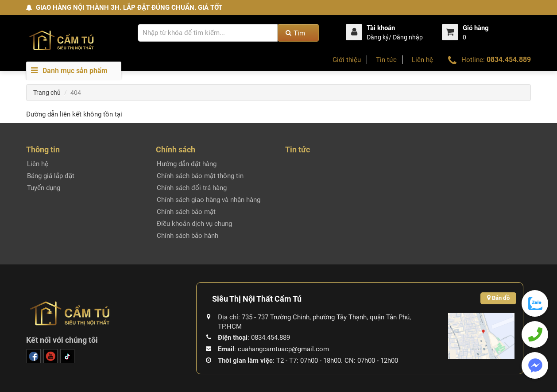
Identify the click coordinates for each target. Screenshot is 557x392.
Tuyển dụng (44, 188)
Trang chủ (47, 93)
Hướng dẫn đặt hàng (187, 164)
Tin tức (386, 60)
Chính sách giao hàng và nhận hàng (209, 200)
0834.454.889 (509, 60)
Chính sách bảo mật (186, 212)
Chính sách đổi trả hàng (192, 188)
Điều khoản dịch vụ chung (194, 224)
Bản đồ (498, 298)
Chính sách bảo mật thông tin (200, 176)
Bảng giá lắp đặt (51, 176)
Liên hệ (422, 60)
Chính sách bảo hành (188, 236)
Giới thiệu (347, 60)
